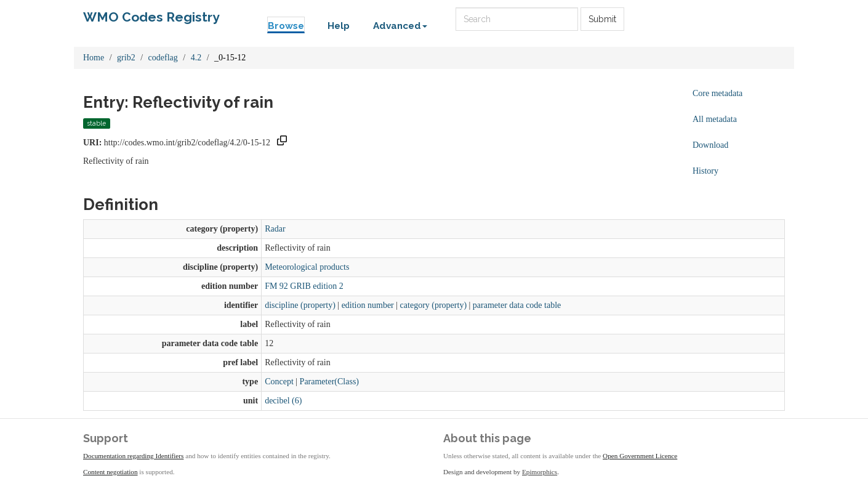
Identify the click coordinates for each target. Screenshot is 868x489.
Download (710, 145)
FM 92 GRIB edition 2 (304, 286)
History (705, 171)
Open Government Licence (640, 456)
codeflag (163, 58)
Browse (286, 26)
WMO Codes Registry (151, 17)
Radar (275, 229)
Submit (602, 19)
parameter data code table (517, 305)
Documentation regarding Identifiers (133, 456)
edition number (368, 305)
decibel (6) (283, 401)
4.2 (196, 58)
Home (94, 58)
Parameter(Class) (329, 382)
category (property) (433, 305)
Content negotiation (111, 472)
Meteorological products (307, 267)
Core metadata (717, 93)
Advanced (400, 26)
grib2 (126, 58)
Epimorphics (540, 472)
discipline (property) (300, 305)
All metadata (715, 119)
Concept (279, 382)
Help (339, 26)
